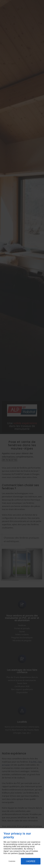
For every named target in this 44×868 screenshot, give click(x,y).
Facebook (29, 853)
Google (21, 853)
